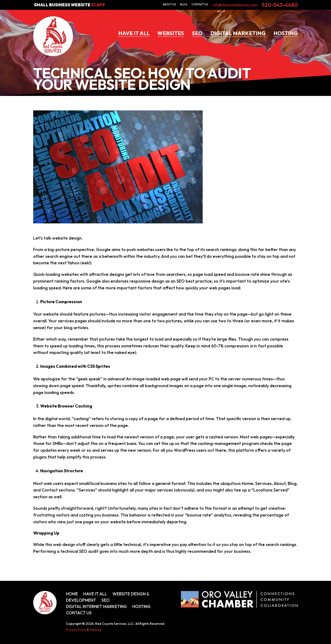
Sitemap (95, 630)
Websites (171, 33)
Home (72, 594)
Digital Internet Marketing (96, 606)
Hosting (286, 33)
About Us (169, 4)
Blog (184, 4)
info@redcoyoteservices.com (235, 5)
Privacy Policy (76, 630)
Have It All (134, 33)
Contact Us (200, 4)
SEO (197, 33)
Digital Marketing (238, 33)
